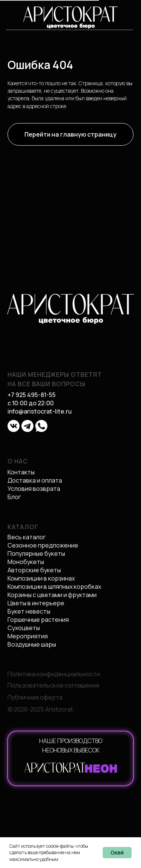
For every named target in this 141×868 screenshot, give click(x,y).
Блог (14, 497)
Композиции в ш (30, 587)
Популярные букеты (36, 554)
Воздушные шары (32, 644)
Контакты (21, 472)
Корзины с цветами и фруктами (52, 595)
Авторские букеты (34, 570)
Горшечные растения (38, 620)
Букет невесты (29, 611)
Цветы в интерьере (36, 603)
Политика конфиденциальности (54, 674)
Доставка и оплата (35, 480)
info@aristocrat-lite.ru (40, 411)
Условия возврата (34, 489)
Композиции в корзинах (41, 578)
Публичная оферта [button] (35, 697)
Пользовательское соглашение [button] (54, 685)
